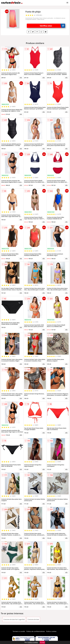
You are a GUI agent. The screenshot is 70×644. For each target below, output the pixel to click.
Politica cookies (51, 631)
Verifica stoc (52, 26)
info (21, 77)
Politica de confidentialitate (36, 631)
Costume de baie (33, 619)
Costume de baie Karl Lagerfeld (14, 619)
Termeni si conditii (19, 631)
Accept (42, 642)
